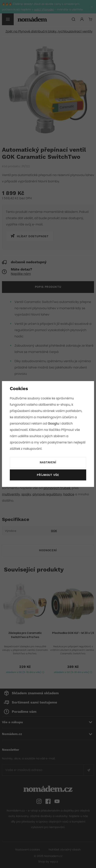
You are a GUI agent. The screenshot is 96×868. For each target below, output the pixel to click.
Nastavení (48, 463)
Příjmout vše (48, 475)
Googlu (54, 423)
